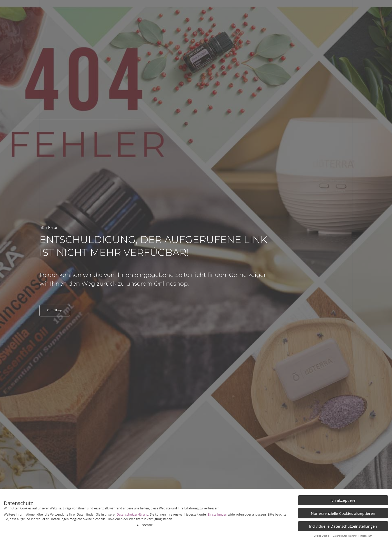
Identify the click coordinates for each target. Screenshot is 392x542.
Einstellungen (218, 514)
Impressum (366, 536)
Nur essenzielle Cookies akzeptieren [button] (343, 513)
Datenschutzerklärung (133, 514)
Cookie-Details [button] (322, 536)
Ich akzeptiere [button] (343, 500)
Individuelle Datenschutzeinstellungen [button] (343, 526)
